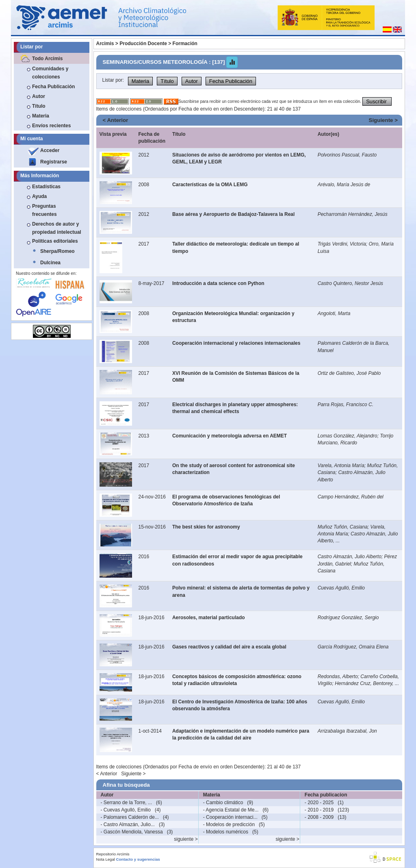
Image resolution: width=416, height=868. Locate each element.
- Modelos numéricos (226, 832)
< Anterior (116, 120)
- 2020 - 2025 (319, 803)
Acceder (50, 150)
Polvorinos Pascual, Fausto (347, 155)
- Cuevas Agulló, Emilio (126, 810)
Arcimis (105, 44)
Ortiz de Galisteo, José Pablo (349, 373)
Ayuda (39, 196)
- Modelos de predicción (229, 824)
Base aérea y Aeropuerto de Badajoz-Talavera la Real (233, 214)
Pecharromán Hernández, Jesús (353, 214)
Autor (39, 96)
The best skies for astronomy (206, 527)
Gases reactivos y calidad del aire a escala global (229, 647)
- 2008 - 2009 (319, 817)
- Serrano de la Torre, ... (127, 803)
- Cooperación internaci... (230, 817)
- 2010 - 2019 (319, 810)
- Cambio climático (223, 803)
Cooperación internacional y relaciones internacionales (236, 343)
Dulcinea (50, 263)
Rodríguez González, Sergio (348, 618)
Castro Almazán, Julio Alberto (350, 557)
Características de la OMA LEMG (210, 185)
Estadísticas (46, 187)
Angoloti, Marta (334, 313)
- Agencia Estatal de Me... (231, 810)
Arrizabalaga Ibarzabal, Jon (347, 731)
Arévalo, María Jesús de (344, 185)
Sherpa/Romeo (57, 251)
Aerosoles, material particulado (209, 618)
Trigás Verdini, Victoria (342, 244)
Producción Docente (143, 44)
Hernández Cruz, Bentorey (363, 683)
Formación (185, 44)
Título (39, 106)
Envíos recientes (51, 126)
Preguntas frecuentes (44, 210)
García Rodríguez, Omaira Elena (353, 647)
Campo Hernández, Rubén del (351, 497)
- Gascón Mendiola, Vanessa (132, 832)
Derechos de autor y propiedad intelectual (57, 228)
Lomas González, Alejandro (348, 436)
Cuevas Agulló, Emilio (341, 588)
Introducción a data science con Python (218, 283)
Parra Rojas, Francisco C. (346, 405)
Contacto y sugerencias (138, 859)
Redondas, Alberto (338, 677)
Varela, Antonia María (341, 466)
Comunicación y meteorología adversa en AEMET (230, 436)
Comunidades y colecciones (50, 73)
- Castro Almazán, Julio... (128, 824)
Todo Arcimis (47, 59)
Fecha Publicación (53, 87)
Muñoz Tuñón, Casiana (343, 527)
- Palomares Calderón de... (130, 817)
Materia (41, 116)
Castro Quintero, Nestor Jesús (350, 283)
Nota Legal (106, 859)
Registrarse (54, 162)
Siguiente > (383, 120)
